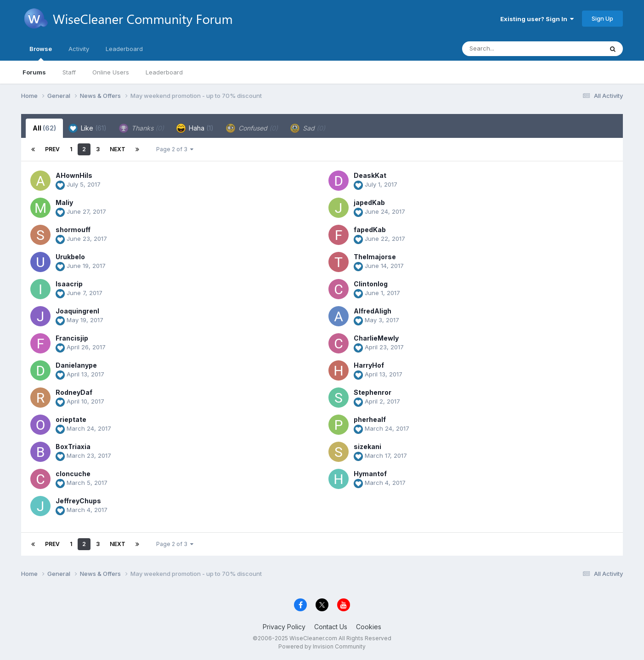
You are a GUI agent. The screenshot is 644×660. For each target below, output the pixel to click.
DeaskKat (370, 175)
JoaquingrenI (77, 311)
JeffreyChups (78, 501)
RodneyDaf (74, 392)
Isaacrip (69, 284)
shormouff (73, 230)
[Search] (507, 49)
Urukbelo (70, 257)
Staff (69, 72)
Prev (52, 149)
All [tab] (44, 128)
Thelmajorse (375, 257)
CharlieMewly (376, 338)
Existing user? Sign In (537, 19)
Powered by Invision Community (322, 646)
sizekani (367, 447)
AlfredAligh (373, 311)
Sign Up (602, 18)
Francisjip (72, 338)
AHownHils (74, 175)
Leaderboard (164, 72)
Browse (41, 53)
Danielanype (76, 365)
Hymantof (370, 474)
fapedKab (370, 230)
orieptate (71, 419)
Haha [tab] (195, 128)
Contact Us (331, 627)
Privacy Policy (284, 627)
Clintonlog (371, 284)
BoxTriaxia (73, 447)
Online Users (111, 72)
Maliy (64, 202)
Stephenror (373, 392)
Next (118, 149)
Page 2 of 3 (175, 149)
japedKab (369, 202)
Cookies (369, 627)
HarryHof (369, 365)
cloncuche (73, 474)
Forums (34, 72)
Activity (79, 49)
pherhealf (370, 419)
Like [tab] (88, 128)
